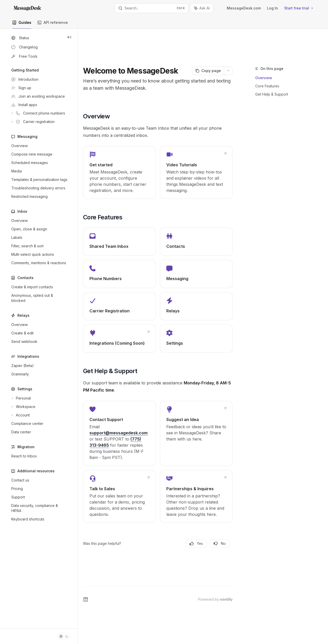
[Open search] (151, 8)
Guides (22, 24)
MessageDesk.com (244, 8)
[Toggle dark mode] (64, 636)
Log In (273, 8)
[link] (134, 158)
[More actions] (228, 49)
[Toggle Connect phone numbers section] (39, 113)
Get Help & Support (272, 68)
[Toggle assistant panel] (202, 8)
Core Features (267, 59)
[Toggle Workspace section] (39, 407)
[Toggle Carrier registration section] (39, 122)
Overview (264, 51)
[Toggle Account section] (39, 415)
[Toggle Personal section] (39, 398)
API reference (53, 24)
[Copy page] (208, 49)
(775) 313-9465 (125, 440)
